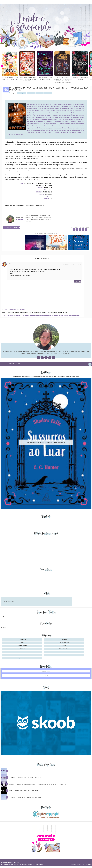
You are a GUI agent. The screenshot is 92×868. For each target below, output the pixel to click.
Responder (78, 281)
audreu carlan (31, 93)
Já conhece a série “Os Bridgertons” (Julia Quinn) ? (26, 771)
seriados (22, 652)
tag (22, 655)
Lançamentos (22, 640)
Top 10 (22, 643)
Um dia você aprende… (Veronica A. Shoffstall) (24, 791)
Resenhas (39, 93)
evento (64, 646)
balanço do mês (65, 643)
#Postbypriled (22, 93)
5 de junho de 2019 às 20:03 (72, 264)
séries (65, 652)
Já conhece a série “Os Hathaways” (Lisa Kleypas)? (25, 797)
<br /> (59, 193)
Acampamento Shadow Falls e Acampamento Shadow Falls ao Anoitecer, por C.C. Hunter (38, 784)
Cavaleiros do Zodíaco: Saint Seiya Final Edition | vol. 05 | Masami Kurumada (41, 79)
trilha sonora (64, 655)
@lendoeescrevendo (9, 601)
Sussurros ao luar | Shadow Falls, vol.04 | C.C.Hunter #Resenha (46, 442)
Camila (10, 264)
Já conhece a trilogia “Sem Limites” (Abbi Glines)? (25, 778)
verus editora (48, 93)
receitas (22, 649)
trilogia (22, 658)
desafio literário (22, 646)
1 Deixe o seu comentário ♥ (12, 228)
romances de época (64, 649)
